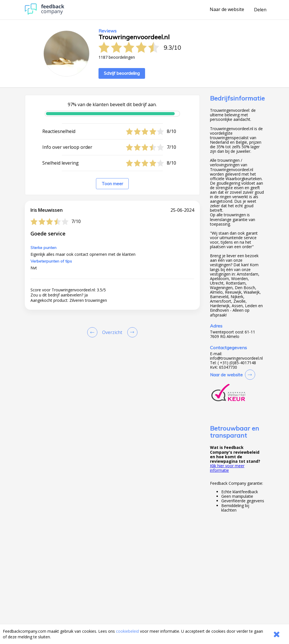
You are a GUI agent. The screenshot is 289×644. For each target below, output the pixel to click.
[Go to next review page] (131, 332)
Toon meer (112, 184)
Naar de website (227, 10)
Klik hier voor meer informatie (227, 468)
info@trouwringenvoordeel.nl (236, 358)
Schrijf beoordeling (122, 73)
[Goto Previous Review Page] (93, 332)
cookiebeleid (127, 631)
